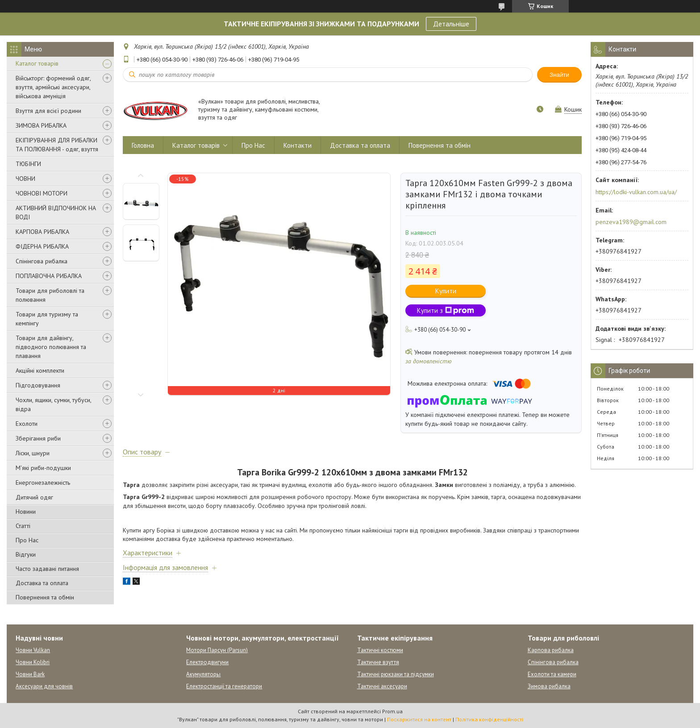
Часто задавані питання (47, 569)
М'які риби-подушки (43, 468)
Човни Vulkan (33, 650)
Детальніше (451, 24)
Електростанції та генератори (224, 686)
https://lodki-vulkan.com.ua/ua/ (636, 192)
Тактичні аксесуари (382, 686)
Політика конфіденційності (489, 719)
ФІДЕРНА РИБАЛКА (42, 246)
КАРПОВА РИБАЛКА (42, 232)
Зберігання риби (38, 438)
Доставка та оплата (42, 583)
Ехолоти (27, 424)
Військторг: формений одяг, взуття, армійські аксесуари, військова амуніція (53, 87)
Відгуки (26, 554)
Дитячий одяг (34, 497)
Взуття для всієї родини (48, 111)
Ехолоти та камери (552, 674)
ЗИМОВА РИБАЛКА (41, 125)
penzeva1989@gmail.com (631, 222)
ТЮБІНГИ (28, 164)
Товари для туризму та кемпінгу (47, 319)
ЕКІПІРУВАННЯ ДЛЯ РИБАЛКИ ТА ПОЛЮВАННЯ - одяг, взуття (57, 145)
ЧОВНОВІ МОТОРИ (42, 193)
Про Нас (27, 540)
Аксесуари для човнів (44, 686)
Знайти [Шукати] (559, 75)
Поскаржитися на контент (419, 719)
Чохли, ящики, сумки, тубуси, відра (53, 404)
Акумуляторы (203, 674)
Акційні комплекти (40, 370)
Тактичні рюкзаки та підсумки (396, 674)
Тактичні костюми (380, 650)
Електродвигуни (207, 662)
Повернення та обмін (45, 597)
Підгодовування (38, 385)
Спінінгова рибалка (42, 261)
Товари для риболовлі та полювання (50, 295)
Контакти (298, 145)
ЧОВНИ (25, 179)
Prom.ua (392, 711)
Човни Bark (30, 674)
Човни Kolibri (33, 662)
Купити (446, 291)
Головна (143, 145)
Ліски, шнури (33, 453)
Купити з (446, 310)
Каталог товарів (37, 63)
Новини (26, 512)
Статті (23, 526)
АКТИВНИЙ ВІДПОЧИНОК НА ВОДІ (56, 212)
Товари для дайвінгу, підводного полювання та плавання (51, 347)
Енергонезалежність (43, 483)
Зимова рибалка (549, 686)
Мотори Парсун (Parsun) (217, 650)
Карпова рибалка (551, 650)
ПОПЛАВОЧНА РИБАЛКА (49, 276)
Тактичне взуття (378, 662)
